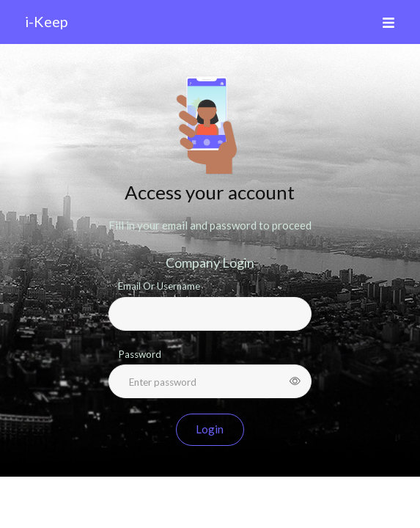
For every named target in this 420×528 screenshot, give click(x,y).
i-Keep (46, 21)
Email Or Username (159, 286)
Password (140, 354)
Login (210, 429)
